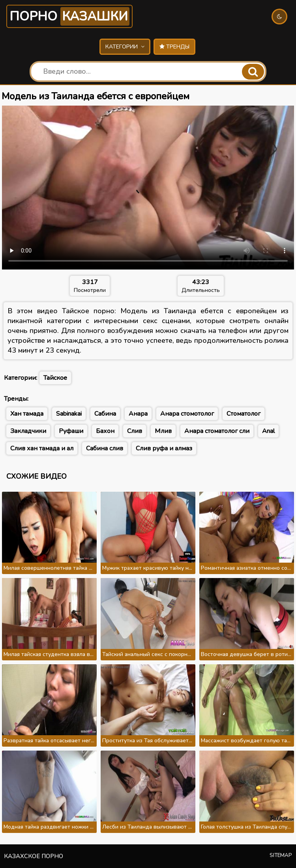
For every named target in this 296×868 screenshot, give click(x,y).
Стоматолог (244, 414)
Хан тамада (27, 414)
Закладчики (28, 431)
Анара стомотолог (187, 414)
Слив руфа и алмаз (164, 448)
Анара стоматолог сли (217, 431)
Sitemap (281, 855)
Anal (268, 431)
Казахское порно (34, 856)
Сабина (105, 414)
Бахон (105, 431)
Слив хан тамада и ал (42, 448)
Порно (69, 16)
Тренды (174, 47)
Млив (163, 431)
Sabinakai (69, 414)
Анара (138, 414)
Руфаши (71, 431)
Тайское (55, 378)
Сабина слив (105, 448)
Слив (135, 431)
